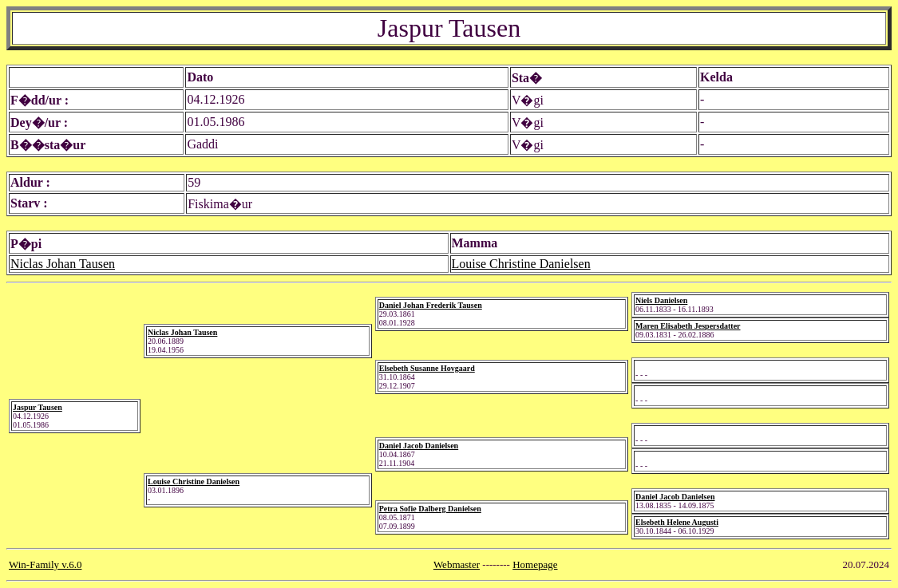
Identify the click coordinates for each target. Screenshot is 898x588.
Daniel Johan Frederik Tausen (431, 305)
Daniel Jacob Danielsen (419, 446)
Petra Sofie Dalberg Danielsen (430, 509)
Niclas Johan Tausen (63, 264)
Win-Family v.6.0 (45, 564)
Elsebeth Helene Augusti (677, 522)
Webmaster (457, 564)
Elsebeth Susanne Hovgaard (427, 368)
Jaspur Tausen (38, 407)
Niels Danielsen (661, 300)
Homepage (535, 564)
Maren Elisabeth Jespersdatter (688, 326)
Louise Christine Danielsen (521, 264)
